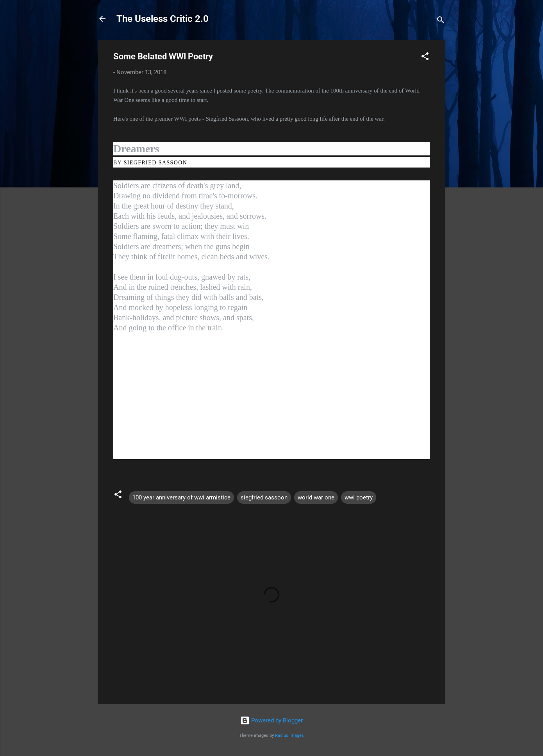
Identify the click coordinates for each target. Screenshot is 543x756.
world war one (316, 497)
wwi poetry (359, 497)
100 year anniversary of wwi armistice (181, 497)
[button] (425, 58)
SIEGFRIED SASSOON (156, 163)
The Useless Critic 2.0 (163, 19)
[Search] (441, 21)
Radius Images (289, 735)
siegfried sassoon (264, 497)
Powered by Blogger (271, 720)
